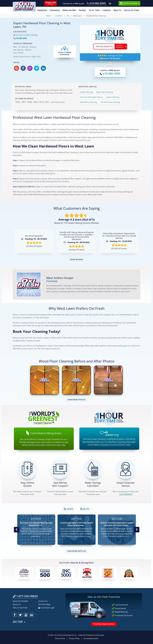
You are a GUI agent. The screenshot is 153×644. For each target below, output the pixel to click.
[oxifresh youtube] (26, 615)
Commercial (55, 10)
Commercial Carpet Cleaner (91, 97)
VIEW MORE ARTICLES (77, 551)
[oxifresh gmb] (16, 68)
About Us (117, 10)
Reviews (82, 10)
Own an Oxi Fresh (131, 10)
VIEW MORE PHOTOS (77, 400)
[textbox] (104, 47)
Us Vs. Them (94, 10)
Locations (106, 10)
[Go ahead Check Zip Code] (121, 47)
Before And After (69, 10)
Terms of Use (60, 638)
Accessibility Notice (91, 638)
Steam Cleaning (113, 97)
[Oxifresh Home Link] (24, 6)
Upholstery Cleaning (88, 102)
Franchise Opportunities (104, 624)
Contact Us (43, 601)
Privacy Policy (74, 638)
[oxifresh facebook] (23, 68)
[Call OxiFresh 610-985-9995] (97, 4)
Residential (42, 10)
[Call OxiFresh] (110, 74)
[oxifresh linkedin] (43, 68)
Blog (85, 509)
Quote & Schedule (20, 601)
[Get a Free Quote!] (27, 469)
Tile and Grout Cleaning (110, 102)
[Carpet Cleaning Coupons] (60, 469)
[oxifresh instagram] (30, 68)
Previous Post (17, 530)
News (69, 509)
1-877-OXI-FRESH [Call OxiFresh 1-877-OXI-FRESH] (25, 596)
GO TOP (19, 622)
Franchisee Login (46, 608)
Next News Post (137, 530)
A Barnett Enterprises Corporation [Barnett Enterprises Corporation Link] (91, 635)
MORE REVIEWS (77, 260)
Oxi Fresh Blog (44, 604)
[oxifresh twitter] (37, 68)
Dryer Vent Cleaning (104, 92)
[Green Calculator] (93, 469)
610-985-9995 (21, 38)
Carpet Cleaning (86, 92)
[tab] (69, 509)
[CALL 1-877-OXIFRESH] (126, 469)
